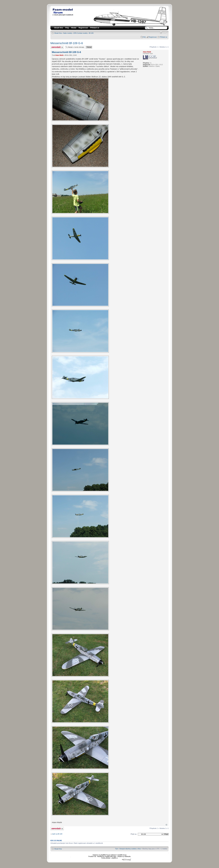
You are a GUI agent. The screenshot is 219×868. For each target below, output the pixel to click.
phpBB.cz (115, 858)
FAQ (144, 37)
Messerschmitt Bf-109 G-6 (67, 43)
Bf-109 (91, 33)
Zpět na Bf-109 (57, 834)
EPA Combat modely (81, 33)
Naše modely (68, 33)
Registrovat (83, 28)
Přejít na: (134, 834)
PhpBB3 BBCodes (111, 856)
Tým (117, 849)
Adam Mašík (59, 55)
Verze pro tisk (161, 33)
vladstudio (127, 856)
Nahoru (166, 825)
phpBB (103, 855)
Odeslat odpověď (57, 47)
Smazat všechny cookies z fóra (130, 849)
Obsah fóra (58, 33)
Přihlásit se (163, 37)
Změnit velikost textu (165, 33)
